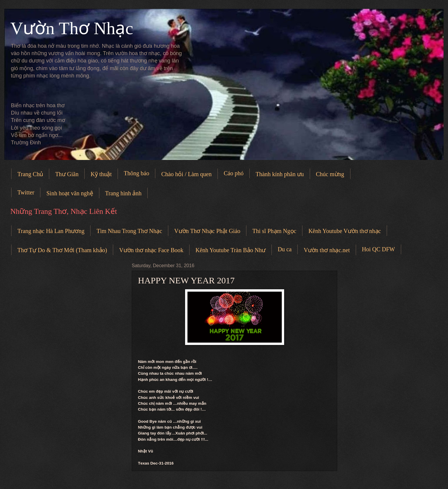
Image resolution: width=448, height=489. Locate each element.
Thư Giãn (67, 174)
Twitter (26, 192)
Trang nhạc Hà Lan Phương (51, 231)
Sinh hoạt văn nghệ (70, 193)
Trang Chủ (30, 174)
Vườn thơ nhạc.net (327, 250)
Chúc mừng (330, 174)
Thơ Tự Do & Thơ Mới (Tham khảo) (62, 250)
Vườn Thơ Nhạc (72, 28)
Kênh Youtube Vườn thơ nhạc (345, 231)
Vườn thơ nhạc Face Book (151, 250)
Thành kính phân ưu (280, 174)
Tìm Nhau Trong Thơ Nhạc (129, 231)
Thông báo (136, 173)
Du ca (285, 249)
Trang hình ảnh (123, 193)
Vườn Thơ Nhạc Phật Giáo (207, 231)
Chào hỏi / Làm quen (186, 174)
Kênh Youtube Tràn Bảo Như (230, 250)
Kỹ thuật (101, 174)
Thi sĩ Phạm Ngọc (274, 231)
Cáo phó (234, 173)
